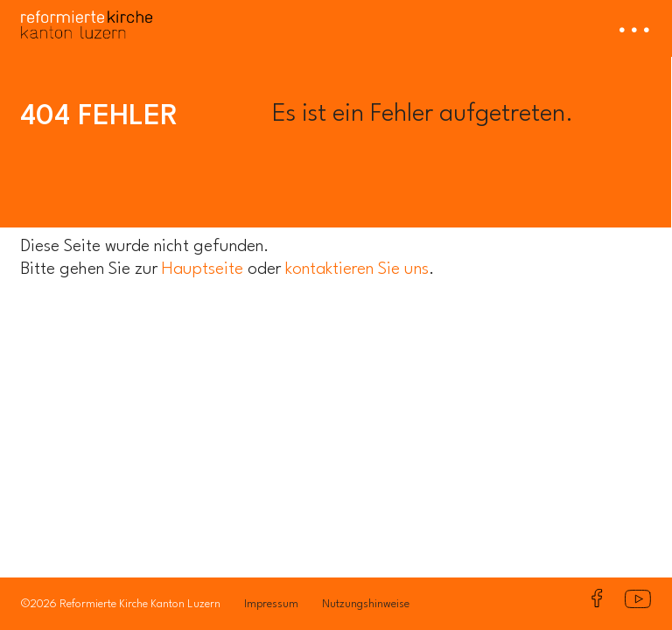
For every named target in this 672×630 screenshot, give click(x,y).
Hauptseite (203, 269)
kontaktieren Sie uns (357, 269)
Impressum (271, 604)
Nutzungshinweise (366, 604)
